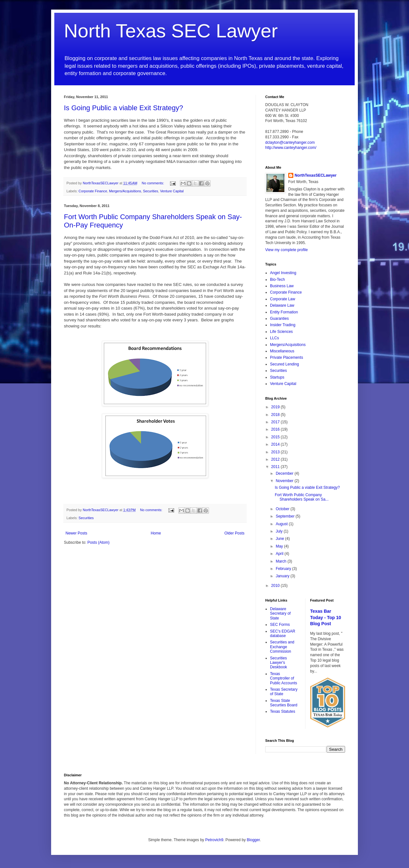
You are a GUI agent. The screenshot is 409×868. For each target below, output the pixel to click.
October (283, 509)
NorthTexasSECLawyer (316, 175)
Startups (277, 377)
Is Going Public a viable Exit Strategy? (123, 108)
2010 (276, 586)
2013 (276, 452)
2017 (276, 422)
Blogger (253, 840)
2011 (276, 467)
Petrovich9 (214, 840)
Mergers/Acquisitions (125, 191)
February (284, 569)
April (280, 554)
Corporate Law (283, 299)
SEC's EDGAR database (283, 634)
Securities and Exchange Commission (282, 647)
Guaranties (279, 319)
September (286, 516)
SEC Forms (280, 625)
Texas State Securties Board (284, 703)
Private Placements (286, 357)
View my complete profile (286, 250)
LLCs (274, 338)
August (282, 524)
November (285, 481)
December (285, 473)
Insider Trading (283, 325)
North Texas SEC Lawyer (171, 31)
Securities (150, 191)
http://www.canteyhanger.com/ (291, 148)
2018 (276, 415)
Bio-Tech (278, 280)
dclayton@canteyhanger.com (290, 142)
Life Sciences (281, 332)
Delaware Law (282, 305)
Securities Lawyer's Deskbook (278, 663)
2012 (276, 459)
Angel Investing (283, 273)
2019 (276, 407)
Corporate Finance (93, 191)
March (282, 561)
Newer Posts (76, 533)
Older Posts (234, 533)
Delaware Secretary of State (280, 614)
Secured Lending (285, 364)
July (280, 531)
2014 (276, 444)
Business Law (282, 286)
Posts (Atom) (98, 542)
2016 (276, 429)
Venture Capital (172, 191)
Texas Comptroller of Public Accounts (284, 678)
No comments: (154, 183)
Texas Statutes (283, 711)
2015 (276, 437)
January (283, 576)
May (280, 546)
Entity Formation (284, 312)
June (280, 539)
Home (156, 533)
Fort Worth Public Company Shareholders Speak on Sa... (302, 497)
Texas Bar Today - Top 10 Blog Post (326, 617)
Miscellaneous (282, 351)
